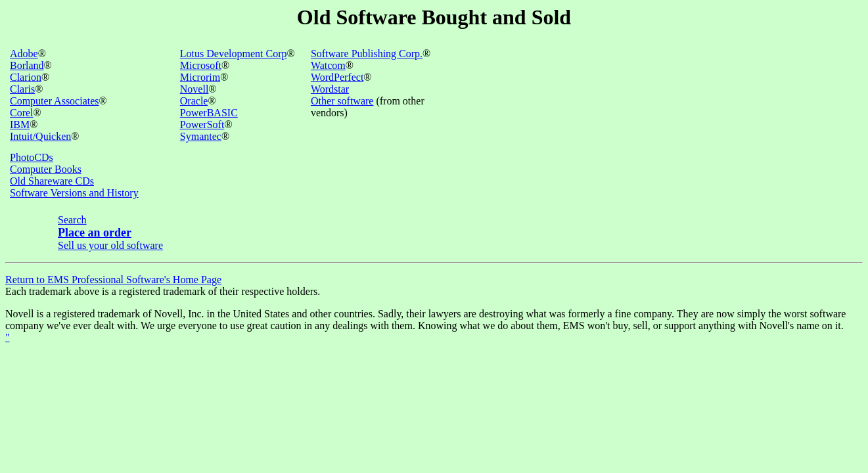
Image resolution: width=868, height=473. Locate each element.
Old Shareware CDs (52, 181)
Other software (342, 101)
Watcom (328, 65)
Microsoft (201, 65)
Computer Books (46, 169)
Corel (22, 113)
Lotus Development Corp (234, 54)
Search (72, 220)
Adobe (24, 54)
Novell (194, 89)
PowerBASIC (209, 113)
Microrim (200, 77)
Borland (27, 65)
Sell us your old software (110, 245)
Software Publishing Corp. (367, 54)
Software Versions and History (74, 193)
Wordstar (330, 89)
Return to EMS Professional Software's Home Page (113, 280)
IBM (20, 124)
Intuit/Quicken (40, 136)
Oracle (194, 101)
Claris (22, 89)
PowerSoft (202, 124)
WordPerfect (337, 77)
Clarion (26, 77)
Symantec (201, 136)
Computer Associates (55, 101)
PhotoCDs (32, 157)
